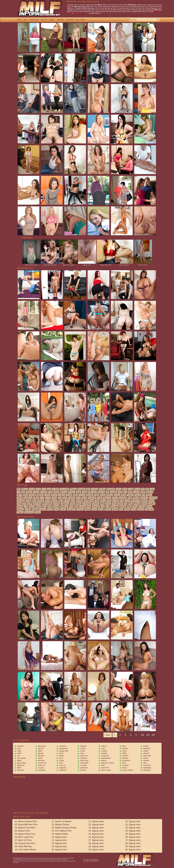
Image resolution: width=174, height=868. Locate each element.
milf (26, 20)
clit (144, 495)
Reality (146, 746)
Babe (19, 760)
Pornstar (125, 765)
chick (57, 509)
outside (32, 495)
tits (143, 489)
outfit (30, 503)
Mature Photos (62, 825)
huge (79, 492)
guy (125, 492)
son (121, 509)
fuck (44, 489)
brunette (43, 492)
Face (61, 758)
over (65, 498)
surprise (42, 509)
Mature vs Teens (108, 763)
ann (107, 506)
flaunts (138, 495)
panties (71, 498)
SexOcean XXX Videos (81, 13)
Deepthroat (63, 748)
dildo (143, 492)
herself (32, 489)
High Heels (84, 760)
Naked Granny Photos (66, 828)
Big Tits (41, 748)
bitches (108, 509)
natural (109, 495)
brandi (39, 506)
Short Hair (147, 756)
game (120, 503)
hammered (29, 512)
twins (38, 512)
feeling (102, 489)
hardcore (34, 20)
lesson (83, 506)
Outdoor (125, 756)
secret (32, 506)
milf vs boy (81, 20)
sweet (20, 498)
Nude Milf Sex (25, 846)
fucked (136, 492)
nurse (94, 509)
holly (86, 501)
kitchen (72, 492)
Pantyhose (126, 760)
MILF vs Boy (106, 770)
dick (122, 501)
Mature (104, 760)
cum (42, 498)
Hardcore (84, 758)
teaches (96, 506)
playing (73, 489)
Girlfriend (63, 770)
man (130, 503)
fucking (94, 489)
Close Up (42, 765)
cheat (134, 509)
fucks (48, 498)
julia (89, 506)
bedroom (144, 498)
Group (83, 751)
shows (29, 492)
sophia (115, 509)
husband (92, 498)
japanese (149, 509)
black (25, 495)
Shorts (146, 758)
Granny (83, 748)
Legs (103, 748)
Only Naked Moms (27, 850)
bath (130, 498)
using (54, 498)
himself (56, 506)
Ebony (62, 756)
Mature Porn (87, 264)
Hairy (82, 753)
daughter (71, 509)
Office (124, 753)
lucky (127, 501)
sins (45, 506)
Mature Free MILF (69, 264)
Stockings (147, 770)
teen (114, 503)
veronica (37, 503)
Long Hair (105, 756)
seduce (20, 509)
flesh (47, 501)
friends (96, 503)
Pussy (125, 768)
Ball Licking (21, 763)
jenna (149, 506)
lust (26, 506)
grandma (153, 498)
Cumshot (63, 746)
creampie (87, 503)
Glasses (83, 746)
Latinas (104, 746)
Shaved (146, 753)
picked (50, 509)
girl (126, 503)
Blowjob (41, 756)
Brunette (41, 760)
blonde (137, 489)
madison (64, 506)
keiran (145, 503)
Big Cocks (42, 746)
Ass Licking (21, 758)
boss (61, 501)
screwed (123, 498)
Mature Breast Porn (31, 264)
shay (19, 503)
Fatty (61, 763)
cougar (113, 492)
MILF (103, 765)
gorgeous (28, 498)
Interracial (84, 768)
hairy (84, 492)
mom (19, 495)
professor (135, 501)
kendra (141, 509)
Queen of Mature (63, 821)
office (36, 498)
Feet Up (62, 765)
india (92, 501)
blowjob (70, 20)
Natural (125, 748)
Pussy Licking (127, 770)
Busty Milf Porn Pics (50, 264)
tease (69, 495)
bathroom (92, 492)
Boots (40, 758)
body (125, 489)
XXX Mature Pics (63, 831)
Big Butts (21, 770)
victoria (56, 503)
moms (52, 20)
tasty (99, 498)
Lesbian (104, 751)
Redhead (147, 748)
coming (142, 506)
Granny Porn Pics (27, 843)
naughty (82, 489)
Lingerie (104, 753)
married (123, 506)
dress (84, 498)
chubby (55, 489)
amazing (21, 501)
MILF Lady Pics (124, 264)
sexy (78, 498)
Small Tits (147, 765)
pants (73, 503)
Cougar (41, 768)
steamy (40, 501)
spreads (90, 495)
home (19, 20)
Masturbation (106, 758)
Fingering (63, 768)
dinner (115, 498)
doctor (54, 495)
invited (28, 509)
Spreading (147, 768)
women (64, 492)
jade (97, 501)
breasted (111, 489)
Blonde (41, 753)
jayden (152, 503)
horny (118, 489)
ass (49, 489)
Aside (19, 753)
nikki (102, 503)
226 (153, 735)
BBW (19, 768)
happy (87, 509)
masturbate (47, 503)
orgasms (65, 503)
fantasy (80, 509)
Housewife (84, 763)
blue (34, 501)
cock (130, 489)
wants (136, 498)
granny (117, 495)
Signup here (61, 837)
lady (152, 489)
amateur (60, 20)
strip (124, 495)
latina (63, 509)
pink (50, 492)
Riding (146, 751)
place (135, 506)
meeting (137, 503)
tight (97, 495)
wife (129, 506)
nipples (40, 495)
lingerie (62, 495)
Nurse (125, 751)
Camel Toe (42, 763)
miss (76, 506)
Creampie (42, 770)
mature (24, 489)
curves (82, 495)
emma (67, 501)
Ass (19, 756)
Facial (61, 760)
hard (120, 492)
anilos (47, 495)
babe (75, 495)
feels (28, 501)
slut (88, 489)
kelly (109, 501)
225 (148, 735)
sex (60, 498)
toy (19, 492)
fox (24, 503)
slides (149, 495)
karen (103, 501)
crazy (108, 503)
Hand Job (84, 756)
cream (116, 501)
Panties (125, 758)
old (107, 492)
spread (54, 501)
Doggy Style (64, 751)
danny (20, 506)
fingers (130, 495)
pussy (36, 492)
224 (143, 735)
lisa (103, 506)
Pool (124, 763)
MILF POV (105, 768)
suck (38, 489)
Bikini (40, 751)
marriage (114, 506)
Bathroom (21, 765)
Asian (19, 751)
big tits (44, 20)
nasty (79, 503)
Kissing (83, 770)
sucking (101, 492)
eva (73, 501)
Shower (146, 760)
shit (50, 506)
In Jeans (83, 765)
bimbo (127, 509)
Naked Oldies (62, 834)
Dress (61, 753)
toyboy (20, 512)
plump (151, 501)
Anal (19, 748)
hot (147, 489)
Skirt (145, 763)
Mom (124, 746)
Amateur (20, 746)
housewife (64, 489)
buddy (35, 509)
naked (56, 492)
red (130, 492)
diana (101, 509)
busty (103, 495)
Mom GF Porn (143, 264)
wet (23, 492)
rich (71, 506)
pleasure (107, 498)
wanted (144, 501)
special (150, 492)
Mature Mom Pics (106, 264)
